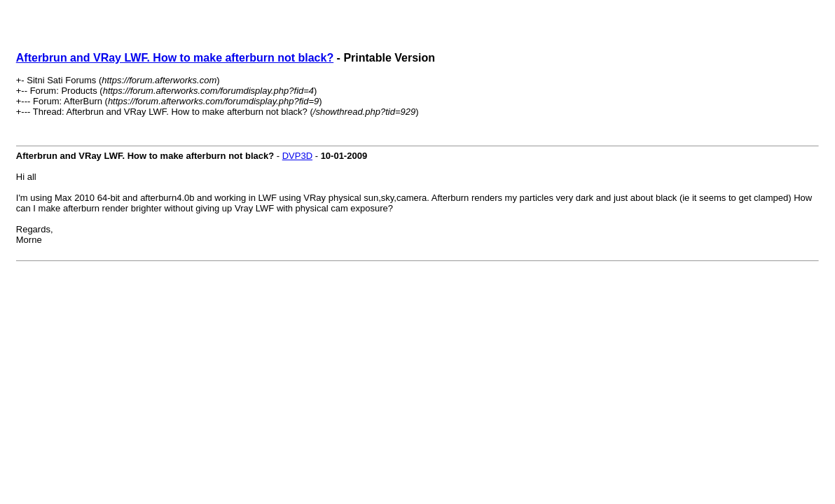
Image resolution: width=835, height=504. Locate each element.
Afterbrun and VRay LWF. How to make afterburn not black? (175, 58)
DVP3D (297, 156)
